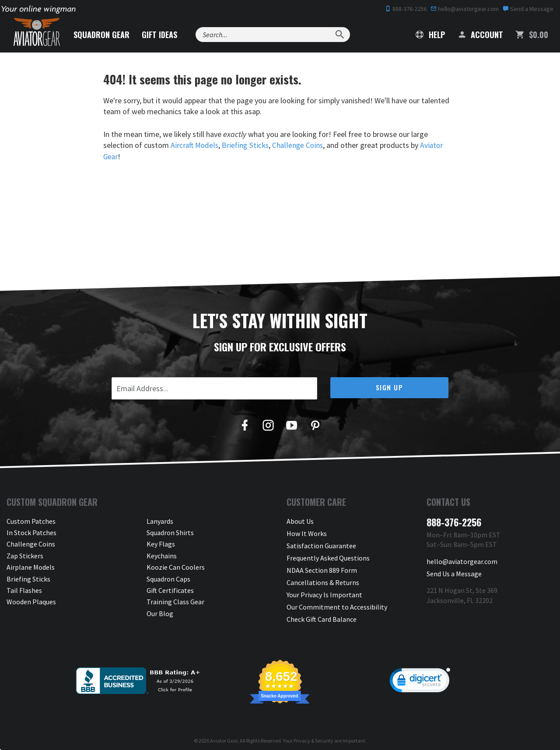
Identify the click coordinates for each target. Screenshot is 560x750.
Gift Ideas (165, 35)
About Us (300, 521)
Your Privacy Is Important (324, 590)
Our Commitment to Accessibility (337, 602)
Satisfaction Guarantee (321, 544)
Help (430, 35)
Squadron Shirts (170, 532)
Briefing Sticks (247, 145)
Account (480, 35)
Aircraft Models (195, 145)
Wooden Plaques (31, 602)
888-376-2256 (406, 9)
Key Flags (161, 544)
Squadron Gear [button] (107, 35)
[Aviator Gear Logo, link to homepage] (39, 33)
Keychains (162, 555)
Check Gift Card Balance (322, 613)
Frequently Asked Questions (328, 555)
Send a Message (528, 9)
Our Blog (160, 613)
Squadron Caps (168, 578)
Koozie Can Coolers (176, 567)
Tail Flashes (24, 590)
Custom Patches (31, 521)
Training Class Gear (175, 602)
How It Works (307, 532)
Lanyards (160, 521)
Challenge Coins (301, 145)
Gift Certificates (170, 590)
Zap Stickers (25, 555)
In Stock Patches (31, 532)
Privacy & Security (313, 734)
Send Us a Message (454, 572)
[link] (420, 676)
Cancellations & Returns (323, 578)
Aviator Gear (224, 734)
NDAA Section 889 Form (322, 567)
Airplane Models (31, 567)
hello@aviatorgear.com (465, 9)
